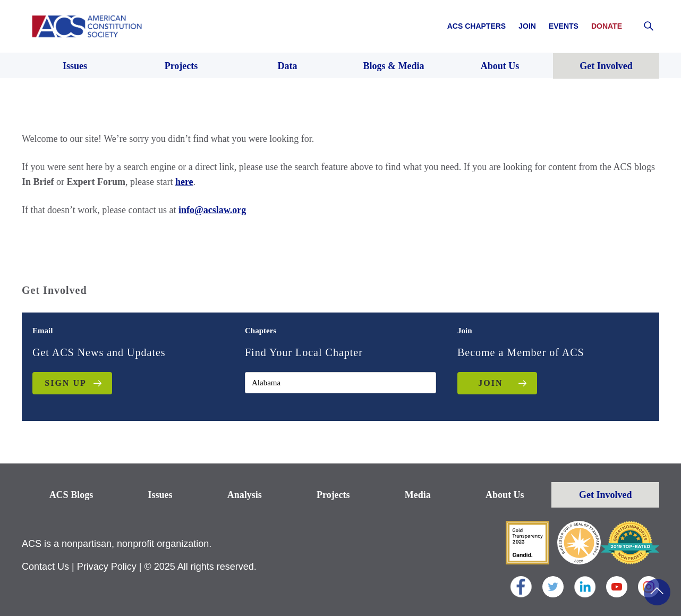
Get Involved (606, 495)
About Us (505, 495)
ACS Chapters (476, 26)
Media (418, 495)
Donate (607, 26)
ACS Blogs (71, 495)
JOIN (490, 383)
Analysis (245, 495)
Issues (160, 495)
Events (564, 26)
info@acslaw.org (212, 210)
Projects (333, 495)
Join (527, 26)
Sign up (65, 383)
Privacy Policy (107, 567)
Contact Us (45, 567)
